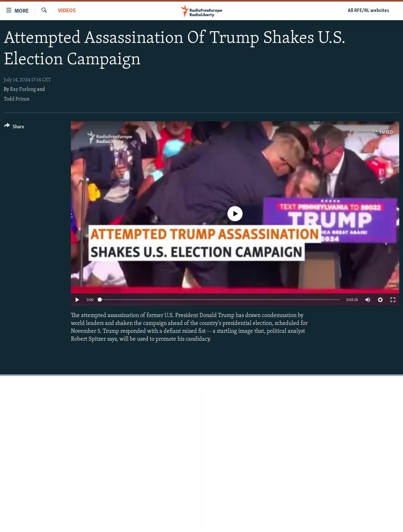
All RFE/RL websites (368, 11)
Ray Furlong (23, 90)
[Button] (14, 128)
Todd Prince (17, 99)
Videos (67, 11)
